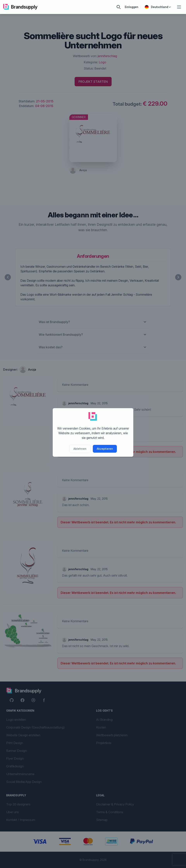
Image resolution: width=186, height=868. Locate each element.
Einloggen (132, 7)
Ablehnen (80, 449)
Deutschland (158, 7)
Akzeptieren (105, 449)
